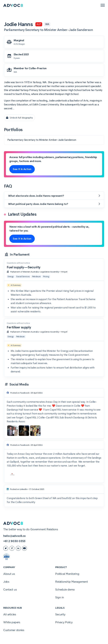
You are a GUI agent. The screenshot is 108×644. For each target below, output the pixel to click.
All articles (10, 615)
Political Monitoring (67, 574)
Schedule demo (65, 590)
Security (60, 615)
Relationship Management (71, 582)
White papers (12, 622)
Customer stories (14, 630)
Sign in (59, 598)
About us (9, 574)
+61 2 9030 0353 (14, 541)
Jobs (6, 582)
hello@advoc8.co (15, 536)
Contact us (10, 590)
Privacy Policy (64, 622)
